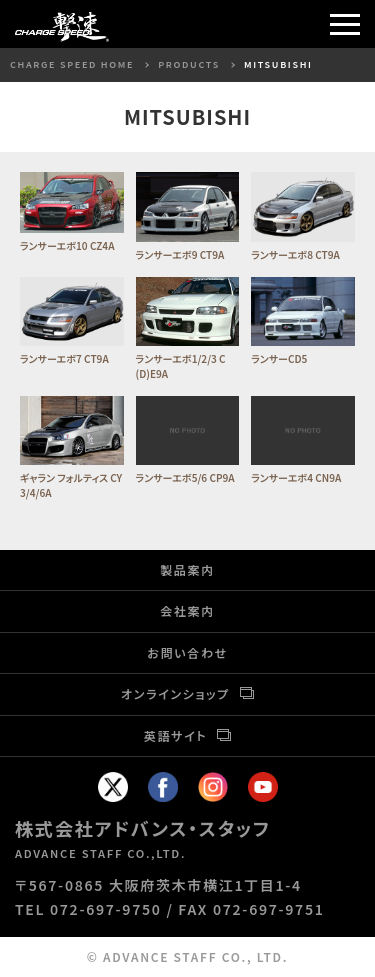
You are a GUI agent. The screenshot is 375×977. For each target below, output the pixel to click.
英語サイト (176, 735)
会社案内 (187, 610)
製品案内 (187, 569)
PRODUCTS (189, 64)
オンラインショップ (175, 693)
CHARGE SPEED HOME (72, 64)
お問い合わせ (187, 652)
